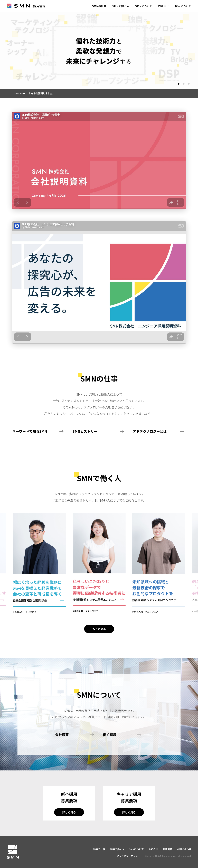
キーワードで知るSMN (30, 439)
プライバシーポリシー (129, 856)
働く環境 (110, 743)
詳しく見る (69, 820)
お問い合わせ (184, 849)
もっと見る (99, 637)
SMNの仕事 (99, 849)
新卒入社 (19, 620)
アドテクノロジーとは (150, 439)
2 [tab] (184, 84)
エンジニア (93, 620)
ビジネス (32, 620)
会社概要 (62, 743)
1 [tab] (179, 84)
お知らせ (153, 849)
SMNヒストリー (85, 439)
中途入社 (79, 620)
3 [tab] (189, 84)
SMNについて (136, 849)
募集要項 (167, 849)
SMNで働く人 (117, 849)
